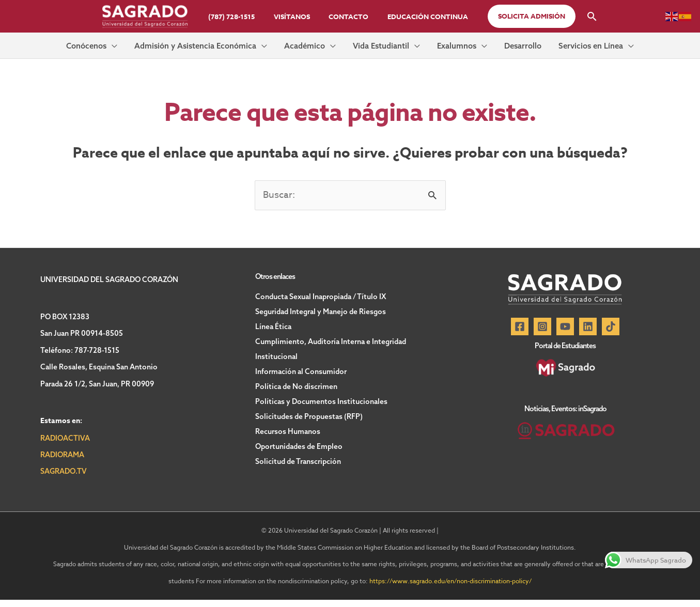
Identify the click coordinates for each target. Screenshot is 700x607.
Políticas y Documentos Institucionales (321, 405)
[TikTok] (611, 334)
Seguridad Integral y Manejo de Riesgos (321, 318)
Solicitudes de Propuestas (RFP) (309, 419)
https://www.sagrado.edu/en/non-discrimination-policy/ (450, 588)
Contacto (346, 17)
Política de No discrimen (296, 391)
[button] (521, 16)
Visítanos (294, 17)
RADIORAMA (62, 461)
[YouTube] (565, 334)
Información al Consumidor (301, 376)
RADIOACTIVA (65, 445)
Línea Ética (273, 333)
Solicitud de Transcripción (298, 463)
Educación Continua (419, 17)
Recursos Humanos (288, 434)
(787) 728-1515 (240, 17)
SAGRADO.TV (64, 478)
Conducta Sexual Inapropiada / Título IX (321, 304)
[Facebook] (520, 334)
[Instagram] (542, 334)
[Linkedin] (588, 334)
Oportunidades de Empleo (299, 448)
